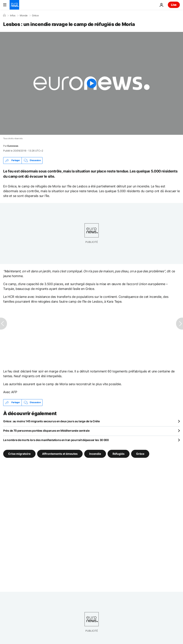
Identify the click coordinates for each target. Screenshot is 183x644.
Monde (24, 16)
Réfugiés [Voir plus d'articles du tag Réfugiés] (119, 453)
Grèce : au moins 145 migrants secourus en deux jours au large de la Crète (51, 421)
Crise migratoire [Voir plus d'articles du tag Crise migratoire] (19, 453)
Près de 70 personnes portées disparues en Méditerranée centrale (46, 431)
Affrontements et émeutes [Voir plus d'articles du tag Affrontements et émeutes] (60, 453)
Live (174, 5)
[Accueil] (4, 15)
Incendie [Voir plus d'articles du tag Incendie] (95, 453)
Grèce (35, 16)
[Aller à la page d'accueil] (14, 5)
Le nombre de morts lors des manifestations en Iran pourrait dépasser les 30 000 (56, 440)
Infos (13, 16)
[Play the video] (91, 83)
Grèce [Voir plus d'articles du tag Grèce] (140, 453)
